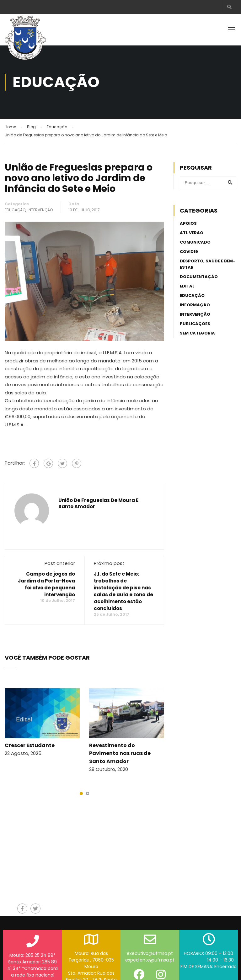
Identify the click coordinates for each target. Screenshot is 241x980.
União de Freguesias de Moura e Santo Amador (98, 503)
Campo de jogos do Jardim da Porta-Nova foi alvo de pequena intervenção (46, 584)
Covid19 (189, 252)
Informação (195, 305)
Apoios (188, 223)
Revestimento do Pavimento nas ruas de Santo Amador (120, 753)
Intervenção (40, 210)
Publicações (195, 324)
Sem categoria (197, 333)
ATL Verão (192, 233)
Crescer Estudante (30, 745)
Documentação (199, 277)
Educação (15, 210)
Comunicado (195, 242)
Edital (187, 286)
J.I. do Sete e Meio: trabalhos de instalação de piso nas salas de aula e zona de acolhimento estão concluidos (123, 591)
